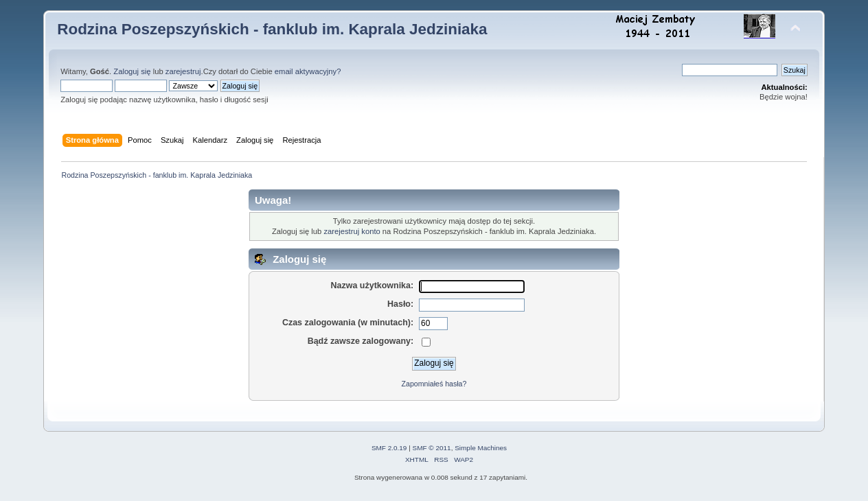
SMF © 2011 (432, 448)
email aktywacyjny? (308, 71)
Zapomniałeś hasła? (434, 384)
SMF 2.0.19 (389, 448)
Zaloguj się (132, 71)
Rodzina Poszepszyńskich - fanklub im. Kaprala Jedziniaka (272, 29)
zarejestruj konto (352, 231)
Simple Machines (481, 448)
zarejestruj (183, 71)
